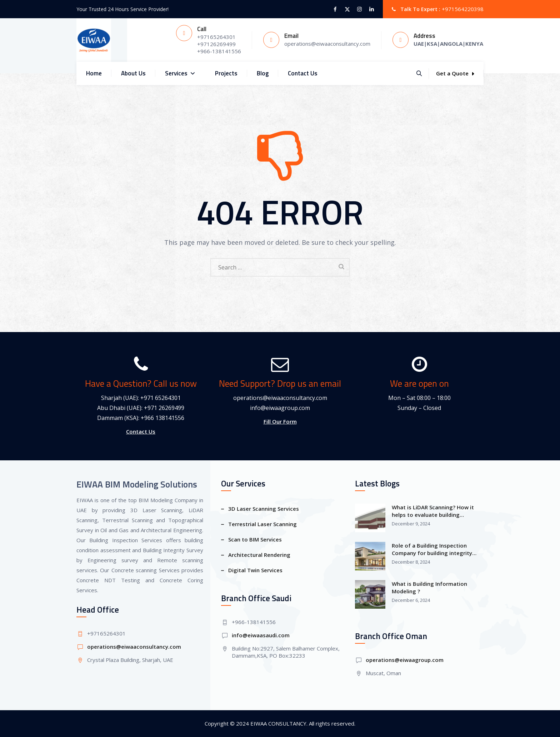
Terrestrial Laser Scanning (262, 524)
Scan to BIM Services (255, 539)
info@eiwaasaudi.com (261, 635)
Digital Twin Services (255, 570)
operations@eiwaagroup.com (405, 660)
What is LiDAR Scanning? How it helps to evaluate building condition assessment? (433, 511)
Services (180, 73)
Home (94, 73)
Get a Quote (455, 73)
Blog (263, 73)
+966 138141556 (162, 418)
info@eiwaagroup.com (280, 408)
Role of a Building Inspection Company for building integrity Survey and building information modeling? (434, 549)
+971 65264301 (161, 398)
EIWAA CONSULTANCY (278, 723)
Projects (226, 73)
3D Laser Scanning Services (264, 509)
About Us (133, 73)
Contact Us (303, 73)
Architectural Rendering (259, 555)
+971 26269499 (164, 408)
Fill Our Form (280, 421)
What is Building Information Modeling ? (429, 587)
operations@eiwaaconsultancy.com (280, 398)
